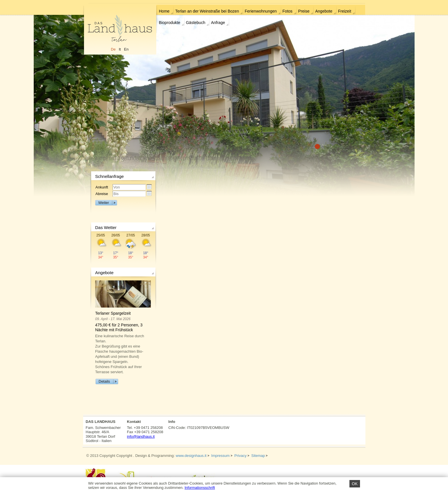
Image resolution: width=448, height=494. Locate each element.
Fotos (288, 11)
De (113, 49)
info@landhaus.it (141, 436)
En (126, 49)
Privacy (240, 456)
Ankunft (102, 187)
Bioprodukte (170, 23)
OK (355, 484)
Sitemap (258, 456)
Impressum (220, 456)
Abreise (102, 194)
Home (164, 11)
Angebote (324, 11)
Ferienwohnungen (261, 11)
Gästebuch (196, 23)
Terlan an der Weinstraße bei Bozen (207, 11)
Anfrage (218, 23)
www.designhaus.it (191, 456)
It (120, 49)
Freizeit (345, 11)
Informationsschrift (200, 488)
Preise (304, 11)
